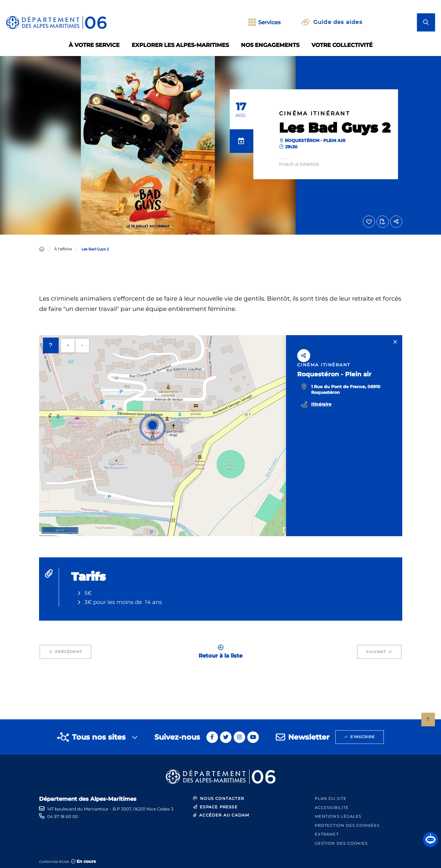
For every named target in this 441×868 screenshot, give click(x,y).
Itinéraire (321, 404)
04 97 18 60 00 (63, 817)
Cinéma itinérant (315, 114)
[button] (430, 840)
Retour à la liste (220, 652)
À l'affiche (63, 249)
